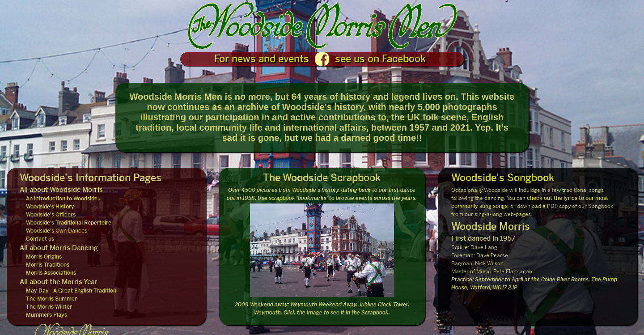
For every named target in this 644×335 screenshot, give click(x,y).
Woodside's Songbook (503, 178)
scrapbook (282, 198)
